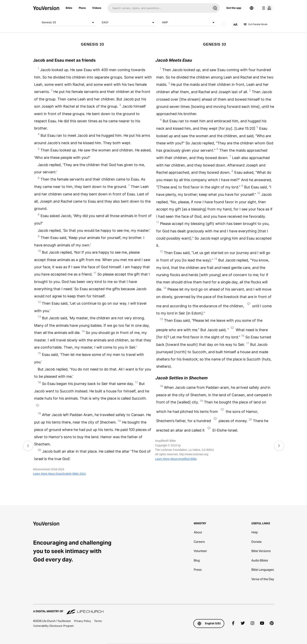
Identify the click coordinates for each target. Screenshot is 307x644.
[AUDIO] (224, 24)
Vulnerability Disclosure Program (53, 626)
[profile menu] (266, 8)
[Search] (159, 8)
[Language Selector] (252, 8)
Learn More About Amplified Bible (176, 459)
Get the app (234, 8)
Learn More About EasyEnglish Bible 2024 (59, 474)
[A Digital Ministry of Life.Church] (154, 609)
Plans (82, 8)
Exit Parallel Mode (255, 24)
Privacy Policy (83, 621)
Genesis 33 (68, 22)
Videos (97, 8)
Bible (69, 8)
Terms (98, 621)
